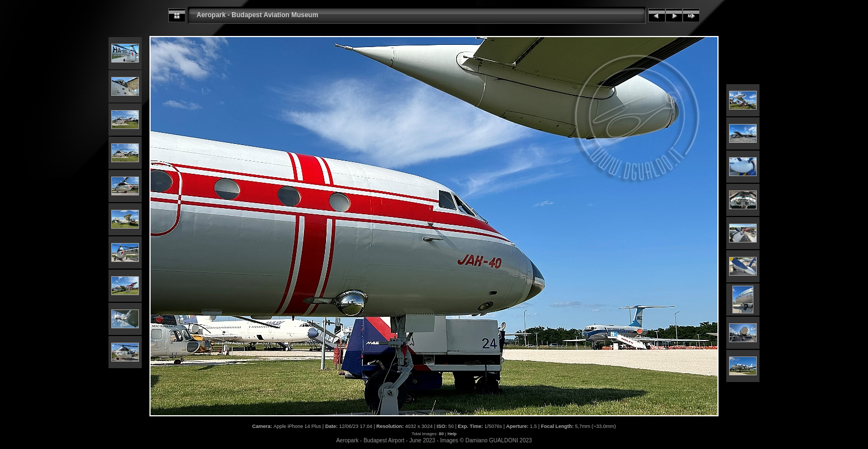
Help (452, 434)
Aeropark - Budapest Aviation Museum (257, 15)
